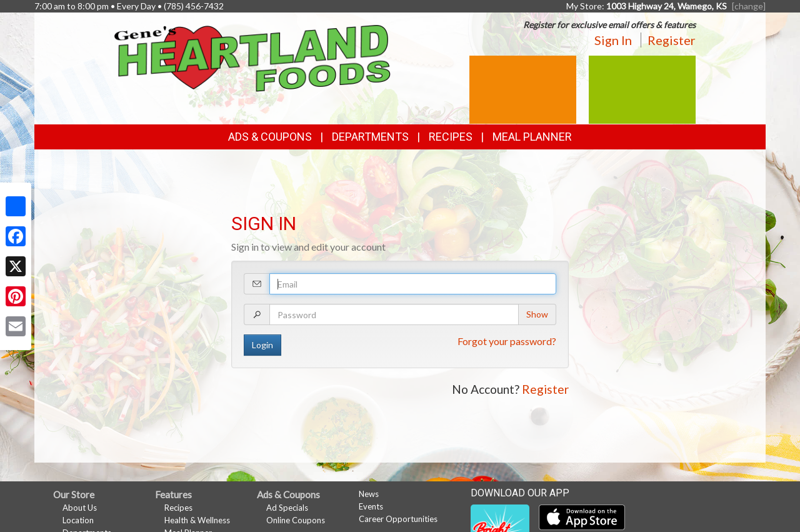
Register (672, 40)
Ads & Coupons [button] (270, 137)
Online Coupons (296, 520)
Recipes (451, 137)
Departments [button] (370, 137)
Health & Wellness (197, 520)
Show (537, 314)
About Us (80, 508)
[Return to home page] (253, 57)
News (369, 494)
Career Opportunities (398, 519)
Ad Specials (287, 508)
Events (371, 506)
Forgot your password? (507, 341)
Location (78, 520)
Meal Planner (532, 137)
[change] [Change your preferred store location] (749, 6)
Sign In (613, 40)
